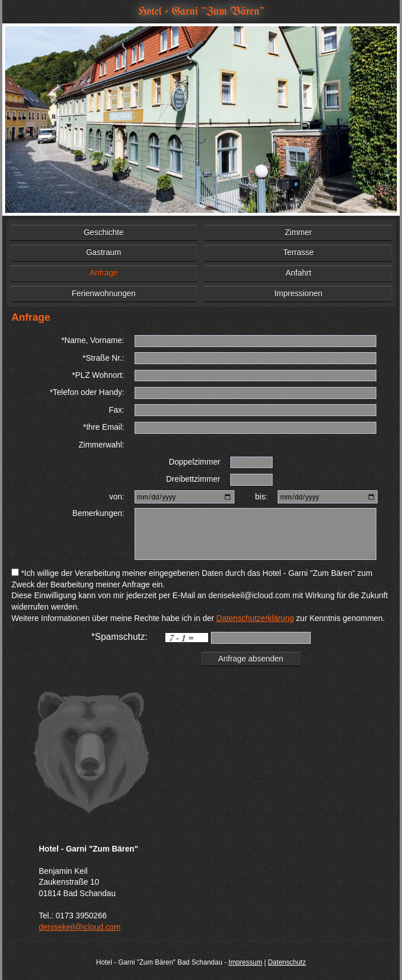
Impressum (245, 962)
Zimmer (299, 232)
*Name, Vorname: (93, 340)
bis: (261, 497)
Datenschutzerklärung (255, 618)
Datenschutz (287, 962)
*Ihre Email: (104, 427)
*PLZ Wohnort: (98, 375)
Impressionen (298, 293)
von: (116, 497)
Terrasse (298, 252)
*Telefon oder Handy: (87, 392)
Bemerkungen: (98, 513)
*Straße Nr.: (103, 358)
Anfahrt (299, 273)
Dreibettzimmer (193, 479)
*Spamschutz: (119, 637)
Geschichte (104, 232)
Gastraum (103, 252)
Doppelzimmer (194, 462)
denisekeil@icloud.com (80, 927)
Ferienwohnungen (104, 293)
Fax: (117, 410)
